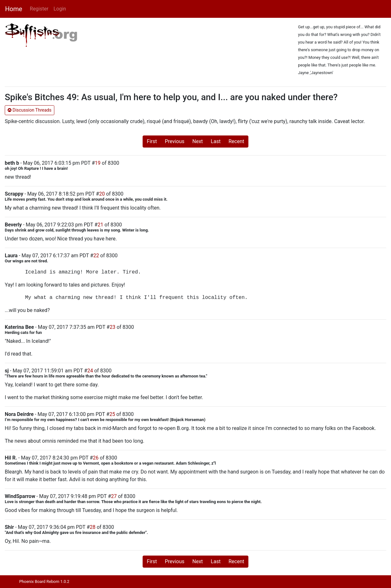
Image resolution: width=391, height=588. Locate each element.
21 (100, 225)
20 (102, 194)
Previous (175, 141)
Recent (236, 141)
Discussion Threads (30, 110)
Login (60, 9)
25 (112, 414)
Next (198, 141)
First (152, 141)
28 (93, 527)
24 (90, 371)
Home (14, 9)
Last (216, 141)
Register (39, 9)
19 (98, 163)
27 (114, 496)
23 (112, 327)
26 (96, 458)
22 (96, 256)
